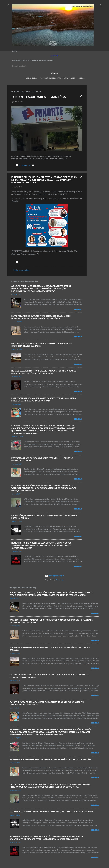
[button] (81, 97)
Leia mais (78, 309)
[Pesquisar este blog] (54, 66)
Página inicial (31, 78)
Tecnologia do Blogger (55, 576)
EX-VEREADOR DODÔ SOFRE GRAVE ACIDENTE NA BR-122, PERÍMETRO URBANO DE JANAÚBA (51, 759)
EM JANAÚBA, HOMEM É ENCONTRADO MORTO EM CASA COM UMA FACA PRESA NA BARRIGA (51, 812)
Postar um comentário (21, 270)
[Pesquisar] (101, 6)
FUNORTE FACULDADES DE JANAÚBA (39, 97)
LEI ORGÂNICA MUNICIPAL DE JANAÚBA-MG (58, 78)
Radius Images (60, 580)
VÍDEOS (82, 78)
